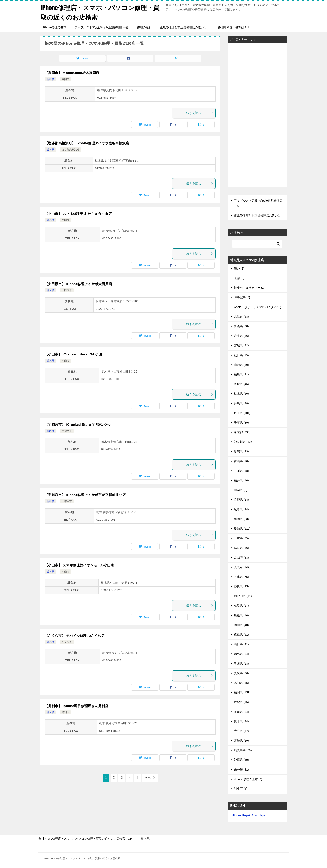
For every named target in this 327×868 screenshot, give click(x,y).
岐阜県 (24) (241, 509)
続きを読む (200, 113)
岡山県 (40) (241, 625)
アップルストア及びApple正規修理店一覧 (102, 27)
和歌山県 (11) (243, 596)
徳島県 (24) (241, 654)
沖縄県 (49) (241, 760)
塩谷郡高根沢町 (70, 149)
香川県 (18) (241, 663)
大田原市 (67, 290)
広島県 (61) (241, 634)
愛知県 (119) (242, 528)
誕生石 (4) (241, 789)
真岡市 (65, 79)
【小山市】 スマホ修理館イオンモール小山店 (79, 565)
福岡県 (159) (242, 692)
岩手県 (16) (241, 336)
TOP (88, 838)
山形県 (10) (241, 365)
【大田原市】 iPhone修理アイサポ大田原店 (78, 284)
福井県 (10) (241, 480)
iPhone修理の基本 (54, 27)
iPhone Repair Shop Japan (250, 815)
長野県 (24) (241, 499)
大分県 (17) (241, 731)
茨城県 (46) (241, 384)
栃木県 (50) (241, 393)
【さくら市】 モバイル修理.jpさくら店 (75, 636)
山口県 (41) (241, 644)
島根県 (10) (241, 615)
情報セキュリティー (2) (249, 287)
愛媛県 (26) (241, 673)
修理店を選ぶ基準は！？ (234, 27)
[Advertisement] (257, 115)
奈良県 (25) (241, 586)
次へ (148, 777)
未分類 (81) (241, 769)
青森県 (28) (241, 326)
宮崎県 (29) (241, 740)
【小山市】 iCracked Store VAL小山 (73, 354)
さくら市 (67, 642)
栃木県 (50, 79)
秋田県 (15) (241, 355)
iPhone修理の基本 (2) (248, 779)
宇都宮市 (67, 431)
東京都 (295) (242, 432)
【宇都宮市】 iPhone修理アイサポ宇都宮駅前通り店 (85, 495)
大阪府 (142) (242, 567)
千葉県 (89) (241, 422)
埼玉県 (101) (242, 413)
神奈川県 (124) (244, 442)
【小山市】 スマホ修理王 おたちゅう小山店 (78, 213)
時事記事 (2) (242, 297)
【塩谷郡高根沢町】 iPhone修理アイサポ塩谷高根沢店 (87, 143)
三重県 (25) (241, 538)
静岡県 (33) (241, 519)
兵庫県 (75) (241, 577)
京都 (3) (239, 278)
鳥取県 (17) (241, 605)
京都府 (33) (241, 557)
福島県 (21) (241, 374)
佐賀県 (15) (241, 702)
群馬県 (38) (241, 403)
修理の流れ (144, 27)
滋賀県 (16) (241, 548)
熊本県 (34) (241, 721)
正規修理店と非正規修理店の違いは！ (185, 27)
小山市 (65, 220)
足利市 (65, 712)
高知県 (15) (241, 683)
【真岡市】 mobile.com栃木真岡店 (72, 73)
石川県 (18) (241, 471)
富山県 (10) (241, 461)
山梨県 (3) (241, 490)
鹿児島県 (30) (243, 750)
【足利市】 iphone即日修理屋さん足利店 (77, 706)
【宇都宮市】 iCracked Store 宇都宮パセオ (79, 424)
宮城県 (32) (241, 345)
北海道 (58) (241, 316)
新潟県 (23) (241, 451)
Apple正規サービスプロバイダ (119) (258, 307)
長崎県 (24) (241, 711)
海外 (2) (239, 268)
